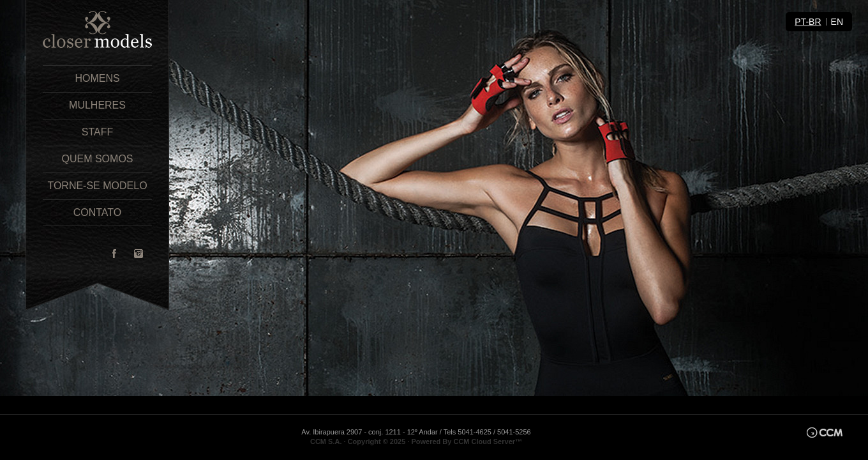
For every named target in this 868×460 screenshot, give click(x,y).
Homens (97, 78)
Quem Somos (97, 159)
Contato (98, 212)
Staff (97, 132)
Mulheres (97, 105)
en (837, 22)
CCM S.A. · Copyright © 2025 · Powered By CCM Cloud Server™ (416, 441)
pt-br (808, 22)
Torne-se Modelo (97, 186)
